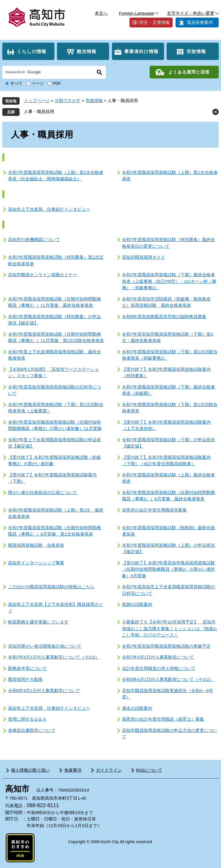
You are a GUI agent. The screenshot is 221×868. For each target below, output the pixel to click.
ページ (38, 83)
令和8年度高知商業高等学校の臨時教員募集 (164, 316)
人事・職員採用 (39, 111)
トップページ (37, 100)
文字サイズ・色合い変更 (191, 13)
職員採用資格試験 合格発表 (36, 545)
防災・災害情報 (155, 22)
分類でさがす (68, 100)
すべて (16, 83)
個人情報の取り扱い (30, 770)
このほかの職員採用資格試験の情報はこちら (51, 587)
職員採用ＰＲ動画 (25, 679)
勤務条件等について (27, 668)
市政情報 (196, 51)
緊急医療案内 (200, 22)
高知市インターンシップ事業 (36, 563)
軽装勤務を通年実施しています (38, 622)
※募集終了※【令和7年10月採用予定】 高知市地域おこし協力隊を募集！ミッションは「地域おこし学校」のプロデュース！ (169, 628)
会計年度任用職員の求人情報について (159, 668)
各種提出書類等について (32, 730)
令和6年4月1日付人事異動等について (44, 691)
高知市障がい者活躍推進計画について (45, 646)
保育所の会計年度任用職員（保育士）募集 (163, 719)
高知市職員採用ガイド (144, 257)
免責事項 (73, 770)
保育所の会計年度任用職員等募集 (154, 510)
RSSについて (149, 770)
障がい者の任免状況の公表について (43, 492)
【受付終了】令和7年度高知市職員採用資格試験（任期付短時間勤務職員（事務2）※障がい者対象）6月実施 (168, 569)
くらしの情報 (32, 51)
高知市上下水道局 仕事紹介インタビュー (49, 209)
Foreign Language (137, 13)
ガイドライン (109, 770)
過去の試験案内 (137, 708)
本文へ (101, 13)
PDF (57, 83)
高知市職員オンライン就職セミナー (43, 275)
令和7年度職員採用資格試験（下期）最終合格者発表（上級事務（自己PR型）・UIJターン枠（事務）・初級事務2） (169, 281)
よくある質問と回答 (189, 72)
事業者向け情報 (141, 51)
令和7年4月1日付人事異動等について (158, 657)
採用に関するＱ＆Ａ (27, 719)
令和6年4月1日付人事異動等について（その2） (168, 679)
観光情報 (87, 51)
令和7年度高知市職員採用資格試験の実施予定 (166, 646)
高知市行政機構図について (34, 239)
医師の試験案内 (137, 604)
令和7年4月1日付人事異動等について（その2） (54, 657)
